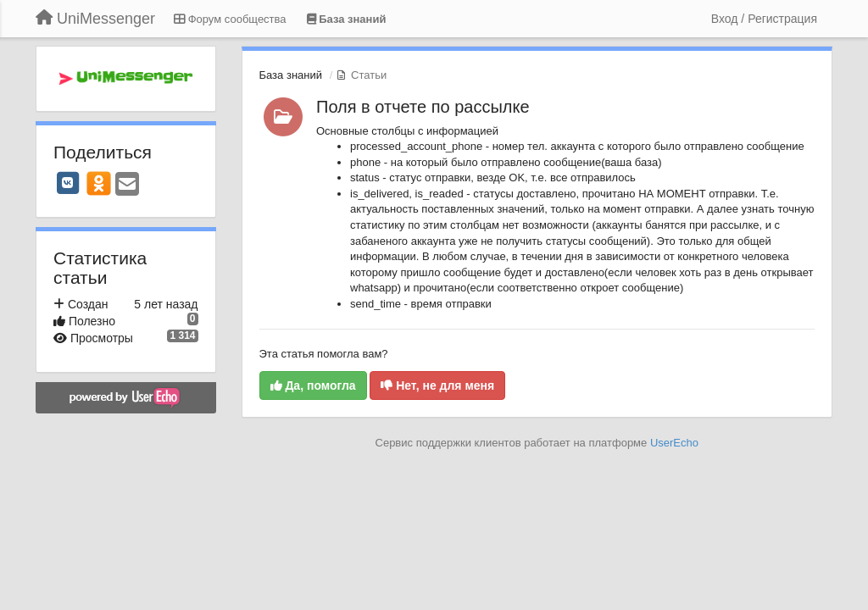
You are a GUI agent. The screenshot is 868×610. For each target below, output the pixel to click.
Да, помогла (313, 385)
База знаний (291, 75)
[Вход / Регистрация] (764, 19)
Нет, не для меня (437, 385)
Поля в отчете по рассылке (423, 107)
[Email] (127, 185)
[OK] (99, 183)
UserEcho (674, 443)
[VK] (68, 183)
